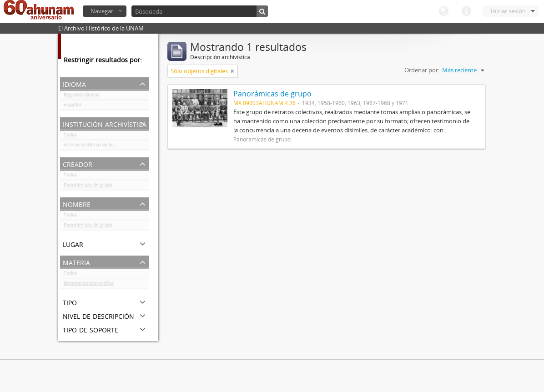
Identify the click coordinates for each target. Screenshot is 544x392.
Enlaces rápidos (466, 11)
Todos (70, 136)
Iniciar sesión (508, 11)
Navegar (102, 11)
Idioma (443, 11)
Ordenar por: (422, 70)
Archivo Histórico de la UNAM (96, 146)
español (72, 106)
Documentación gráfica (89, 285)
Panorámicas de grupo (88, 186)
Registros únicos (81, 96)
